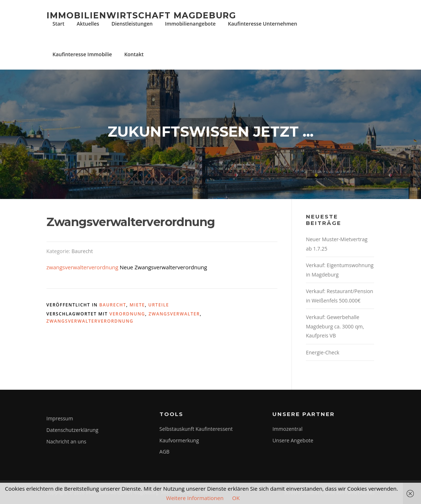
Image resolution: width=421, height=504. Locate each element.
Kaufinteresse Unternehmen (263, 24)
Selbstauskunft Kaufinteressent (196, 429)
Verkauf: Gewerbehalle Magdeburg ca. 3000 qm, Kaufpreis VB (335, 326)
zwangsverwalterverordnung (82, 267)
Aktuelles (88, 24)
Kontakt (134, 54)
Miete (137, 305)
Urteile (159, 305)
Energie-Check (323, 352)
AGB (165, 452)
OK (236, 498)
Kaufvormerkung (179, 440)
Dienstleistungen (132, 24)
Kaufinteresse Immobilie (82, 54)
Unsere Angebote (293, 440)
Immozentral (287, 429)
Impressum (60, 418)
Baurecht (82, 251)
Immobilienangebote (190, 24)
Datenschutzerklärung (73, 430)
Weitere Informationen (195, 498)
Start (59, 24)
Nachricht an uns (67, 441)
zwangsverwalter (174, 314)
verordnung (127, 314)
